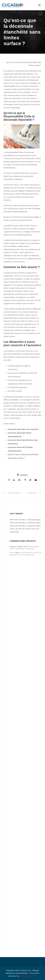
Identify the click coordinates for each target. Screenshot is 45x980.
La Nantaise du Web (28, 976)
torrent (12, 553)
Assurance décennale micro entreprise (23, 429)
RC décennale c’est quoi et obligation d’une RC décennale (26, 554)
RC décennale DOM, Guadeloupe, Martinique (24, 548)
